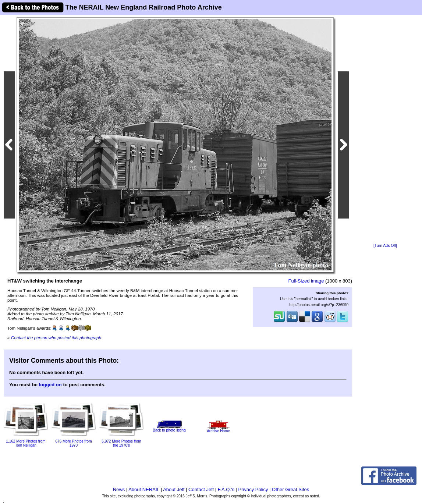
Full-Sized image (306, 281)
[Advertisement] (385, 129)
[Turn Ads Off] (385, 246)
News (119, 489)
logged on (50, 385)
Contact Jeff (201, 489)
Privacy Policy (253, 489)
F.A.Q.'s (226, 489)
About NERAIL (144, 489)
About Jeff (174, 489)
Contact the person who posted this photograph (56, 338)
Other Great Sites (290, 489)
